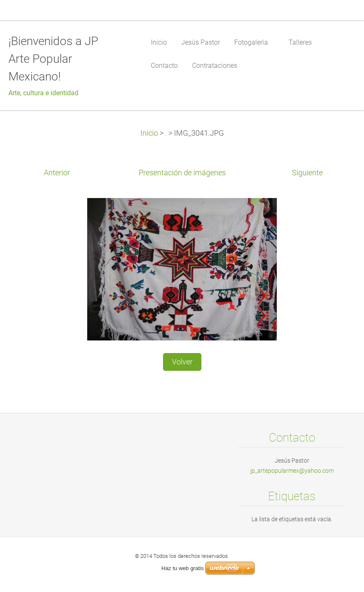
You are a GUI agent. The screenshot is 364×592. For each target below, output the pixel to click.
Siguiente (307, 173)
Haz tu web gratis (182, 568)
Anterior (57, 173)
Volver (182, 362)
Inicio (149, 133)
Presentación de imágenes (182, 173)
